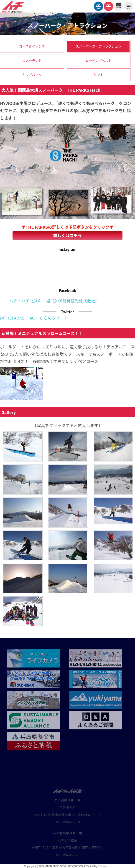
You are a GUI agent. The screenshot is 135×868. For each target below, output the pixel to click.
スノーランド (32, 60)
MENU (129, 6)
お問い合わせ (118, 6)
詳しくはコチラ (67, 235)
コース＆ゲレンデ (32, 46)
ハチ (108, 6)
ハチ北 (98, 6)
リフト (98, 75)
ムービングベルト (98, 60)
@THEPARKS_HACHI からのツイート (34, 318)
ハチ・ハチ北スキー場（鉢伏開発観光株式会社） (54, 301)
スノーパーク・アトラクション (98, 46)
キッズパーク (32, 75)
